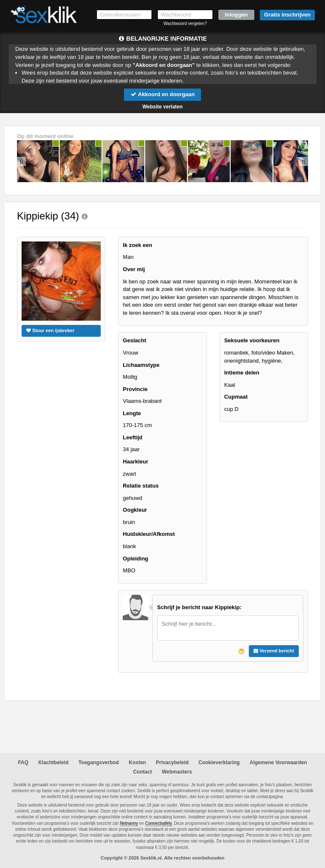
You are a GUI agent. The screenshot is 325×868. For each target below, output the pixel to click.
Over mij (134, 269)
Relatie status (141, 486)
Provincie (135, 389)
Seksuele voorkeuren (252, 340)
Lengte (132, 413)
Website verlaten (162, 107)
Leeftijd (132, 437)
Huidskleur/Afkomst (149, 534)
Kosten (137, 763)
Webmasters (177, 772)
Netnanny (129, 823)
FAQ (23, 763)
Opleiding (135, 559)
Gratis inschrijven (287, 15)
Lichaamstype (141, 365)
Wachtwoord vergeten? (185, 24)
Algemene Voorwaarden (278, 763)
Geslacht (134, 340)
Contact (142, 772)
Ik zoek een (137, 245)
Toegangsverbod (99, 763)
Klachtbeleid (53, 763)
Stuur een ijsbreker (50, 330)
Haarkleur (135, 462)
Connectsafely (158, 823)
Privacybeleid (172, 763)
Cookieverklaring (219, 763)
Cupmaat (236, 397)
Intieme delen (242, 373)
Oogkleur (135, 510)
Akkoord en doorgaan (162, 94)
